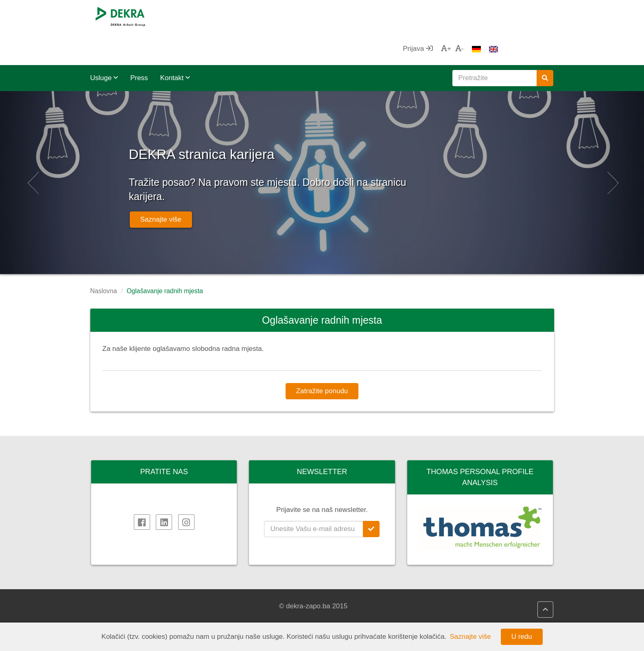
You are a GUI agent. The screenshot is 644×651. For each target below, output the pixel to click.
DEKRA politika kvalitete (254, 616)
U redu (522, 637)
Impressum (116, 616)
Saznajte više (161, 187)
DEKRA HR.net (241, 596)
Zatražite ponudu (322, 358)
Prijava (473, 16)
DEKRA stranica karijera (266, 118)
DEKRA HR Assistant (250, 606)
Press (139, 45)
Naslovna (104, 258)
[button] (32, 150)
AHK (344, 596)
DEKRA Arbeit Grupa (131, 606)
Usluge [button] (104, 45)
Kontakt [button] (175, 45)
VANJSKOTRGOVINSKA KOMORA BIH (375, 611)
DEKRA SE (116, 596)
